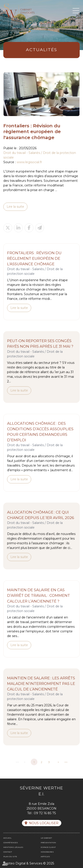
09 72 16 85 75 (45, 813)
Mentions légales (13, 847)
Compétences (11, 843)
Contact (8, 852)
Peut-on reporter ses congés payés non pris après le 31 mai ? (40, 344)
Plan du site (10, 856)
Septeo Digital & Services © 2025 (29, 863)
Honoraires (47, 852)
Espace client (48, 847)
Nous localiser (44, 823)
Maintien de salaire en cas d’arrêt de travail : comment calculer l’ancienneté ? (39, 595)
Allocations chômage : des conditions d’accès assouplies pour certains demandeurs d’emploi (40, 432)
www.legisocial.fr (29, 162)
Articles (45, 856)
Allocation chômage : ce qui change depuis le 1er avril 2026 (41, 515)
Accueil (7, 838)
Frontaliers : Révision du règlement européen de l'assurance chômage (34, 258)
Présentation (48, 843)
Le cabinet (46, 838)
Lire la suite (15, 207)
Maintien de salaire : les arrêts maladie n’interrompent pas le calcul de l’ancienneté (41, 684)
